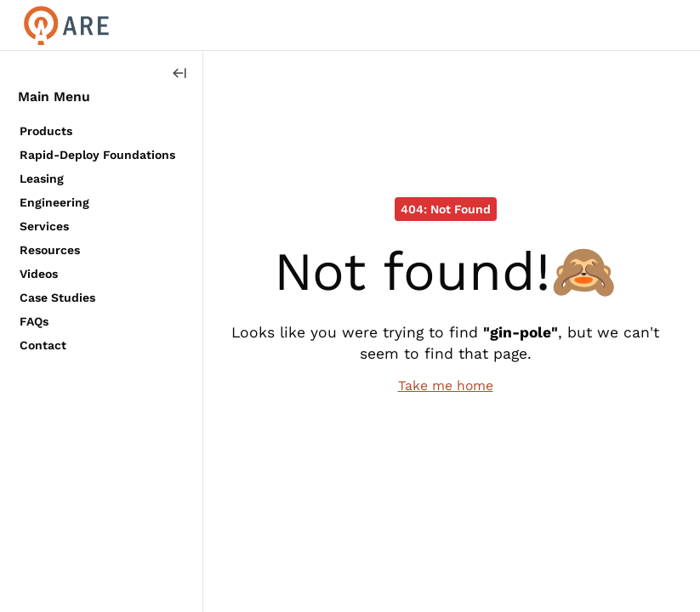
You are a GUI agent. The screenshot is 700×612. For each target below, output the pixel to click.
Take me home (446, 385)
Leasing (42, 178)
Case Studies (57, 297)
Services (44, 226)
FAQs (34, 321)
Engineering (54, 202)
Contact (43, 345)
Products (46, 131)
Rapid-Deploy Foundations (97, 155)
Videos (39, 274)
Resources (50, 250)
